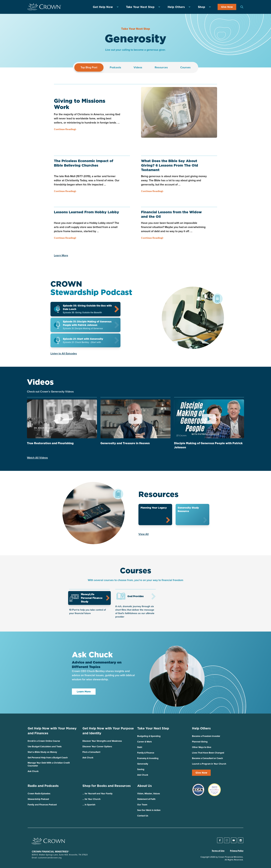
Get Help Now (103, 7)
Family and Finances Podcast (42, 805)
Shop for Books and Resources (107, 786)
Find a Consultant (91, 752)
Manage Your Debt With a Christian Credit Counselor (49, 764)
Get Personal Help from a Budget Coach (48, 758)
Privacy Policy (237, 851)
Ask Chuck (33, 771)
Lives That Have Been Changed (208, 753)
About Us (144, 786)
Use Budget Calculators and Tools (45, 746)
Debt (140, 747)
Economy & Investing (148, 758)
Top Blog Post (89, 67)
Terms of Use (218, 851)
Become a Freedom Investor (206, 736)
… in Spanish (89, 805)
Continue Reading (65, 129)
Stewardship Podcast (38, 799)
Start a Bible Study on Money (42, 752)
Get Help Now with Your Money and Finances (52, 731)
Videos (138, 67)
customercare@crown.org (50, 858)
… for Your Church (92, 799)
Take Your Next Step (140, 7)
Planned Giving (200, 742)
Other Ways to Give (202, 747)
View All (144, 534)
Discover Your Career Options (97, 746)
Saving (141, 769)
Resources (161, 67)
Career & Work (144, 742)
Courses (185, 67)
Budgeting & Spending (149, 736)
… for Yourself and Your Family (97, 794)
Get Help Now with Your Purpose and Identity (108, 731)
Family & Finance (146, 753)
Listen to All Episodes (64, 353)
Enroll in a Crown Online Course (44, 741)
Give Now (227, 7)
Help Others (176, 7)
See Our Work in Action (149, 810)
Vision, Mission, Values (149, 794)
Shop (202, 7)
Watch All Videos (37, 458)
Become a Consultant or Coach (207, 758)
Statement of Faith (146, 799)
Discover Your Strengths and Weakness (102, 741)
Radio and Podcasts (43, 786)
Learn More (61, 255)
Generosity (143, 764)
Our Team (142, 805)
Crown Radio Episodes (39, 794)
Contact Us (143, 816)
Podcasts (115, 67)
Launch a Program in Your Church (209, 764)
